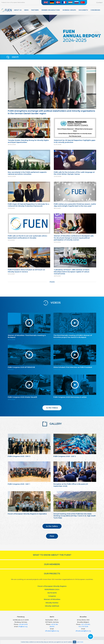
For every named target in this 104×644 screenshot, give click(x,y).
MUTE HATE (52, 593)
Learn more (80, 642)
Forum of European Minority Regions (52, 586)
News (26, 10)
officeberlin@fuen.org (52, 631)
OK (74, 642)
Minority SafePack (52, 606)
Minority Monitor (52, 603)
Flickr (52, 536)
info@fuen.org (23, 627)
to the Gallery (52, 526)
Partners (35, 10)
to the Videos (52, 408)
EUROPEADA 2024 (52, 589)
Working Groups (69, 10)
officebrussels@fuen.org (83, 631)
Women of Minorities (52, 599)
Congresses (95, 10)
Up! (90, 636)
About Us (18, 10)
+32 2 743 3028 (83, 627)
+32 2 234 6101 (85, 624)
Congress (52, 596)
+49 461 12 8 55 (23, 624)
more (52, 282)
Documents (83, 10)
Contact (99, 2)
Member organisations (51, 10)
